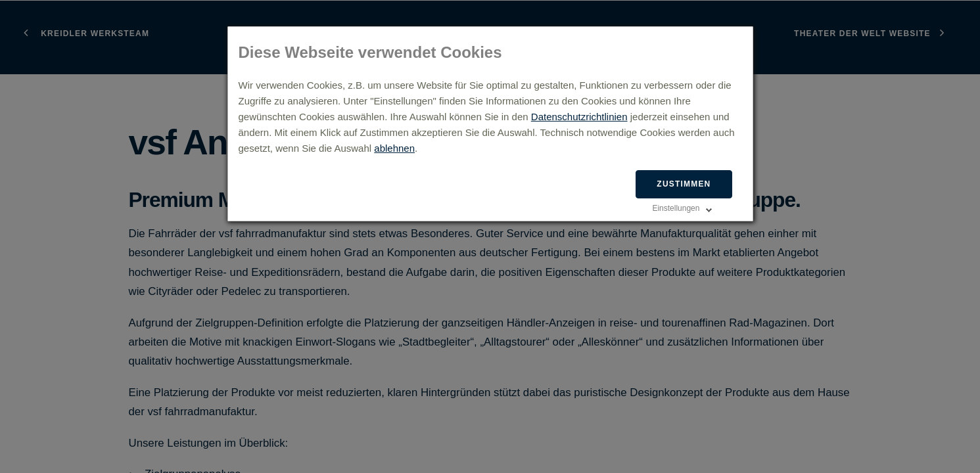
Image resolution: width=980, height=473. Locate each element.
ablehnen (394, 148)
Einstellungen (676, 208)
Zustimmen (684, 184)
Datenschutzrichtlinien (579, 117)
